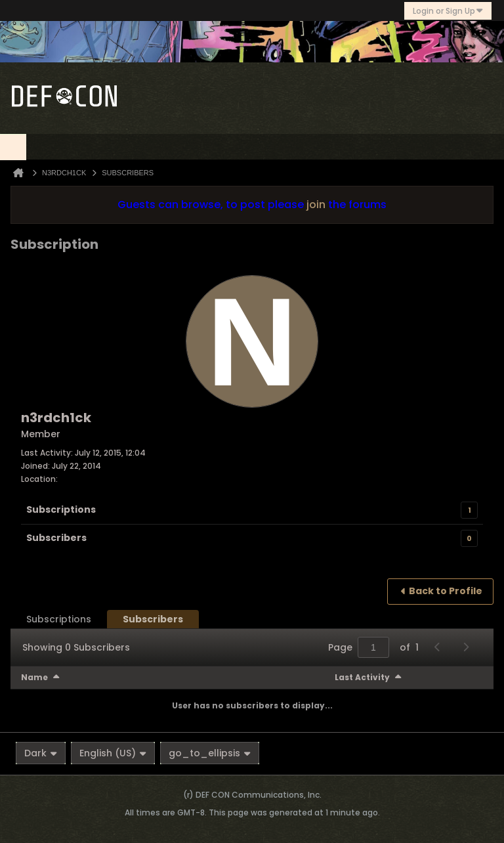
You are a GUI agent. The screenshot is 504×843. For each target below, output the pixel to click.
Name (34, 677)
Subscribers (56, 538)
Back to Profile (446, 591)
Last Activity (362, 677)
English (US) (113, 753)
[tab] (59, 619)
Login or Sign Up (448, 11)
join (316, 205)
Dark (41, 753)
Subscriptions (61, 509)
